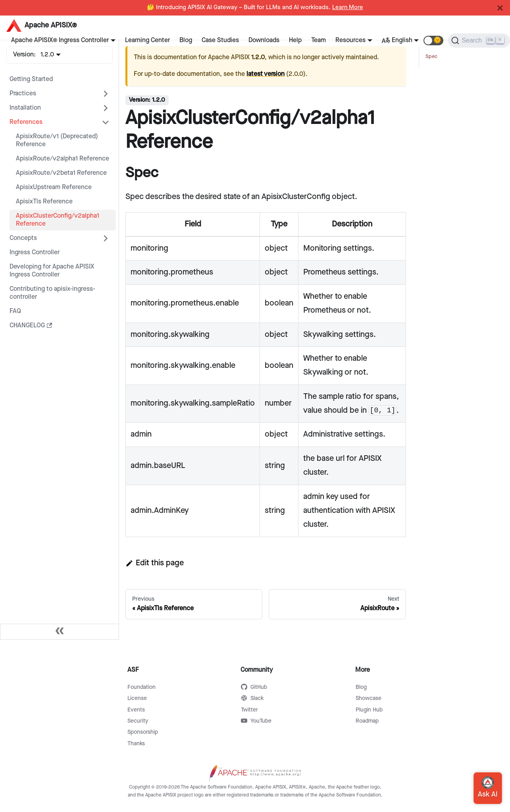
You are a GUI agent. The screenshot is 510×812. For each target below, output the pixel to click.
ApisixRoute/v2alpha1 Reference (63, 159)
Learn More (348, 8)
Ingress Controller (35, 252)
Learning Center (147, 40)
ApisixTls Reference (44, 202)
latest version (266, 74)
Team (319, 40)
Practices (23, 94)
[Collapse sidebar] (60, 632)
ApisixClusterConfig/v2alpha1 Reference (58, 220)
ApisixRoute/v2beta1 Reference (61, 173)
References (26, 122)
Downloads (264, 40)
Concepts (23, 238)
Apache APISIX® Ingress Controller (60, 40)
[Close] (500, 8)
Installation (25, 108)
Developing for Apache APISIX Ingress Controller (52, 271)
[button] (433, 41)
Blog (186, 40)
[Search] (479, 41)
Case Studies (220, 40)
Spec (431, 57)
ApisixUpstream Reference (54, 187)
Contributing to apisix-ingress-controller (52, 293)
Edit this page (155, 563)
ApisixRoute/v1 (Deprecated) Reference (57, 140)
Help (295, 40)
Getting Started (31, 79)
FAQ (15, 311)
